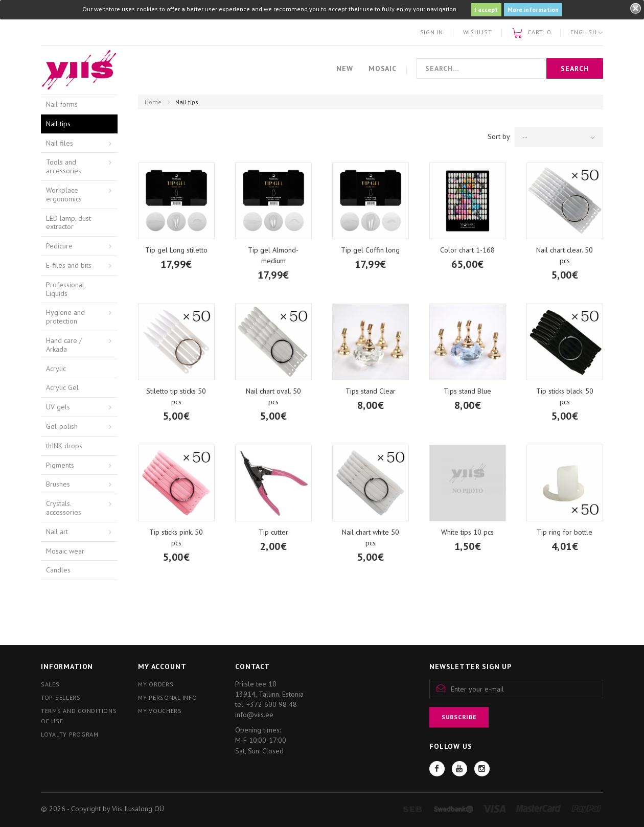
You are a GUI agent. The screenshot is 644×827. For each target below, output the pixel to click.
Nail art (57, 532)
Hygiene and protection (65, 317)
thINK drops (64, 446)
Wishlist (478, 32)
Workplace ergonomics (64, 194)
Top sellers (61, 697)
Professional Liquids (65, 289)
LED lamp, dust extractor (68, 223)
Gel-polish (62, 426)
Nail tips (58, 124)
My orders (156, 684)
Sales (50, 684)
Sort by (499, 136)
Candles (58, 570)
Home (153, 102)
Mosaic (383, 68)
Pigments (60, 465)
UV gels (58, 407)
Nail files (60, 143)
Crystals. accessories (64, 508)
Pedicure (59, 246)
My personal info (168, 697)
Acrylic (56, 369)
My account (162, 667)
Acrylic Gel (62, 387)
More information (533, 9)
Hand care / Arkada (64, 345)
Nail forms (62, 104)
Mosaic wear (65, 551)
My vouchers (160, 711)
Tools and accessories (64, 166)
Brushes (58, 484)
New (345, 68)
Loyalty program (70, 734)
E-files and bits (69, 265)
